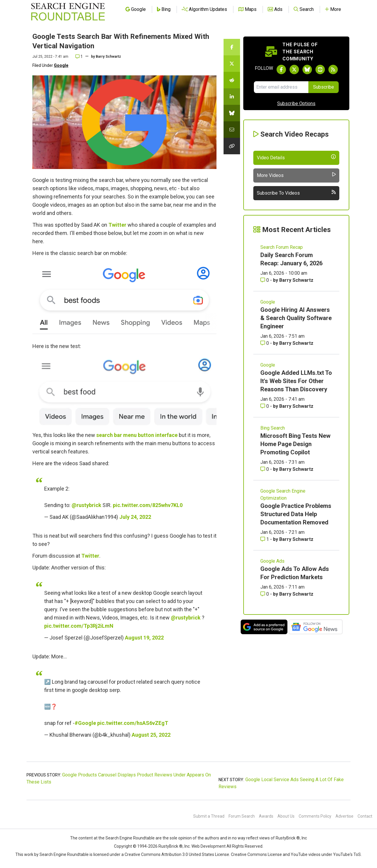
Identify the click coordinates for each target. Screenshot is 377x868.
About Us (286, 816)
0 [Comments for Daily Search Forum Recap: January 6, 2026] (265, 280)
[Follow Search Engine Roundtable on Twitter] (294, 69)
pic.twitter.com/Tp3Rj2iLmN (79, 626)
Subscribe (324, 87)
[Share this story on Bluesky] (232, 113)
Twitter (117, 225)
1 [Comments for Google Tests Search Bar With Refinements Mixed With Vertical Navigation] (79, 57)
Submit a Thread (209, 816)
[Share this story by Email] (232, 130)
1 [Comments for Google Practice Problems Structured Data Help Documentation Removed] (265, 539)
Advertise (344, 816)
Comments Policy (315, 816)
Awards (266, 816)
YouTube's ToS (347, 854)
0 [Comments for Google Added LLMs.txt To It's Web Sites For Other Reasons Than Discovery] (265, 406)
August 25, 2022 (151, 735)
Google (61, 65)
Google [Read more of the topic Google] (268, 302)
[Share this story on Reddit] (232, 80)
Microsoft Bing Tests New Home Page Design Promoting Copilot (295, 444)
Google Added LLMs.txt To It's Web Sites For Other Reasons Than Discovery (296, 381)
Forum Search (242, 816)
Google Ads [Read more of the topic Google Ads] (272, 561)
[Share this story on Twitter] (232, 64)
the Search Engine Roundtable (127, 838)
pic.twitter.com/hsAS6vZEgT (133, 723)
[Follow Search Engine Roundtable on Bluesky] (307, 69)
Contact (365, 816)
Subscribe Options (296, 103)
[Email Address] (281, 87)
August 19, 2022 (144, 638)
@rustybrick (86, 505)
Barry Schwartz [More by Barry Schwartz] (296, 280)
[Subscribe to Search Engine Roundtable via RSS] (333, 69)
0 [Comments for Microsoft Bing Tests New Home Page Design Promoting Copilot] (265, 469)
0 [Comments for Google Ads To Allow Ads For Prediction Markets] (265, 594)
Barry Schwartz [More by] (108, 57)
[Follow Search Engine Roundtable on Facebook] (281, 69)
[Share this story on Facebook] (232, 47)
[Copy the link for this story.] (232, 146)
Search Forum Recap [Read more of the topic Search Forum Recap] (282, 247)
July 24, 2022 (135, 517)
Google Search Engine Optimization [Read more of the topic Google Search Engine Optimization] (283, 495)
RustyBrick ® (171, 846)
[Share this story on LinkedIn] (232, 97)
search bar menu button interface (137, 435)
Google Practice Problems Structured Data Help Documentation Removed (296, 514)
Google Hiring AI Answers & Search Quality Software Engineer (296, 318)
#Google (85, 723)
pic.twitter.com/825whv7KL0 (148, 505)
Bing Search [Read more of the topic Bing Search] (273, 428)
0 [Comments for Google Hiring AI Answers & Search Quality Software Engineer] (265, 343)
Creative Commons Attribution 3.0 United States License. (177, 854)
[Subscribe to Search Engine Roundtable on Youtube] (320, 69)
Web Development (209, 846)
